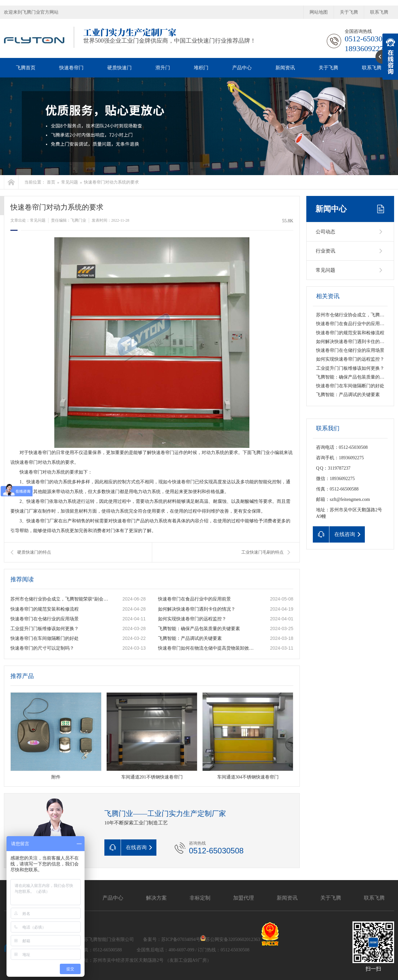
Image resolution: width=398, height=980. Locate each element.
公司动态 (325, 232)
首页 (51, 182)
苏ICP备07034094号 (181, 939)
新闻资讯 (285, 68)
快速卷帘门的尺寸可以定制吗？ (42, 648)
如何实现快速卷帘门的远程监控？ (192, 619)
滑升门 (163, 68)
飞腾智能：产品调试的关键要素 (190, 638)
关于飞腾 (349, 12)
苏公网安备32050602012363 (233, 939)
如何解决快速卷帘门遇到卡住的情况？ (197, 609)
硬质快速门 (119, 68)
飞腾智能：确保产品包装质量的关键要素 (199, 629)
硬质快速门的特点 (34, 552)
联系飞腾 (379, 12)
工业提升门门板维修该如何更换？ (45, 629)
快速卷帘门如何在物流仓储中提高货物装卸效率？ (207, 648)
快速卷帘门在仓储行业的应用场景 (45, 619)
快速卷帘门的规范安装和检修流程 (45, 609)
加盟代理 (244, 898)
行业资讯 (325, 251)
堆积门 (201, 68)
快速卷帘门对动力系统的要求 (111, 182)
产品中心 (242, 68)
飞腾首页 (26, 68)
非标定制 (200, 898)
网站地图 (319, 12)
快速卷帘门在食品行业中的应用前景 (194, 599)
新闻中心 (331, 209)
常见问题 (70, 182)
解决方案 (156, 898)
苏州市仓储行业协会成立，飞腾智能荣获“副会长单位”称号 (60, 599)
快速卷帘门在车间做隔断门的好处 (45, 638)
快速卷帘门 (71, 68)
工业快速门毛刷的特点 (262, 552)
